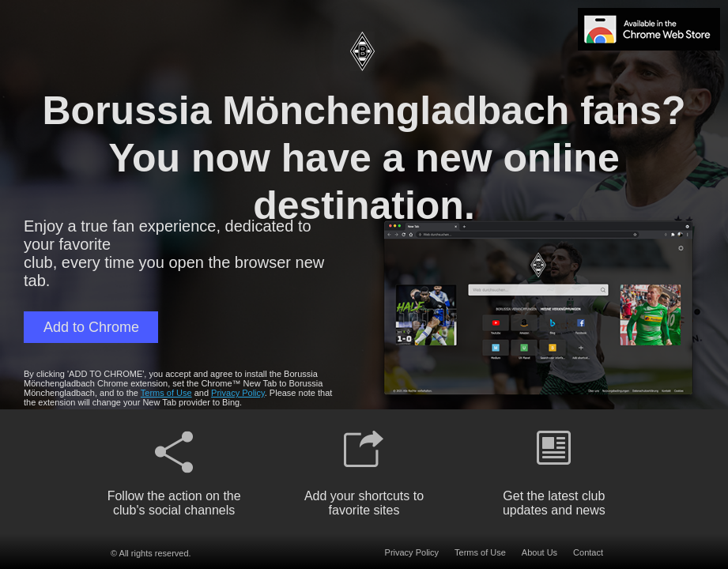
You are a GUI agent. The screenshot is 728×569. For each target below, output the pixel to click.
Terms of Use (166, 393)
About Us (539, 552)
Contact (588, 552)
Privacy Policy (238, 393)
